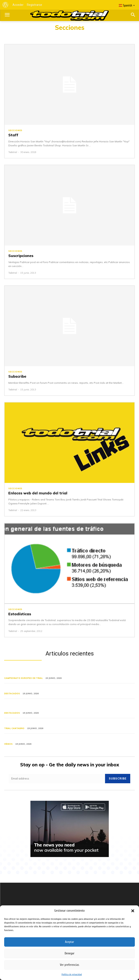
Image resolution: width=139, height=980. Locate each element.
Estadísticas (20, 614)
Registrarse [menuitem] (34, 5)
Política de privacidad (72, 974)
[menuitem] (5, 5)
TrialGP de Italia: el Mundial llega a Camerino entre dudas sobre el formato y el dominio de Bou (68, 706)
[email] (57, 779)
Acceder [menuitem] (18, 5)
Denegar (69, 953)
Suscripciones (21, 256)
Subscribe (17, 376)
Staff (13, 135)
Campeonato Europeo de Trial (23, 678)
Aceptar (70, 942)
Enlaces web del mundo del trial (38, 493)
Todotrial (13, 152)
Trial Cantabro (14, 728)
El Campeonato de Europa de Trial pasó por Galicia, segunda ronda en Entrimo (63, 671)
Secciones (15, 130)
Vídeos (8, 744)
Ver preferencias (69, 965)
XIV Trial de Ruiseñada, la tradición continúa (41, 723)
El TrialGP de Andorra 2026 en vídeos (36, 739)
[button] (133, 911)
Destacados (12, 694)
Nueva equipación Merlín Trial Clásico (35, 689)
